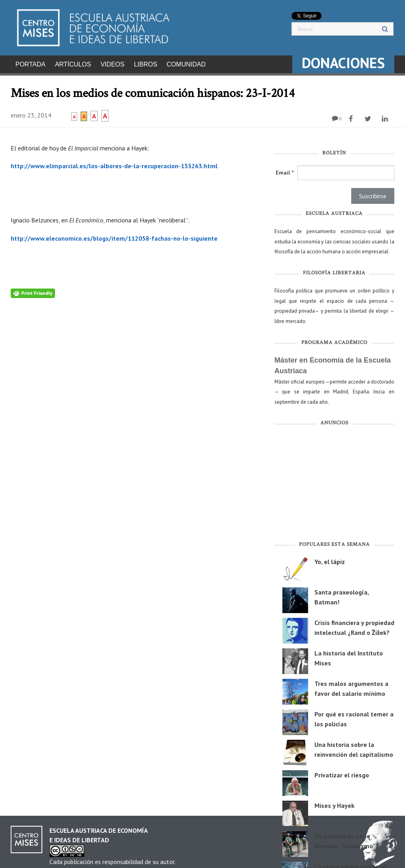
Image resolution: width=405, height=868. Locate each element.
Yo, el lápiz (330, 559)
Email (285, 170)
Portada (30, 64)
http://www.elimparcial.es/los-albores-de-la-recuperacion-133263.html (114, 163)
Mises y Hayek (334, 803)
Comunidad (186, 64)
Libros (146, 64)
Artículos (73, 64)
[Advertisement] (334, 483)
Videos (112, 64)
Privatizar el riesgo (342, 773)
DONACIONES (343, 63)
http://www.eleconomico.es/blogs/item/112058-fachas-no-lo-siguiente (114, 236)
